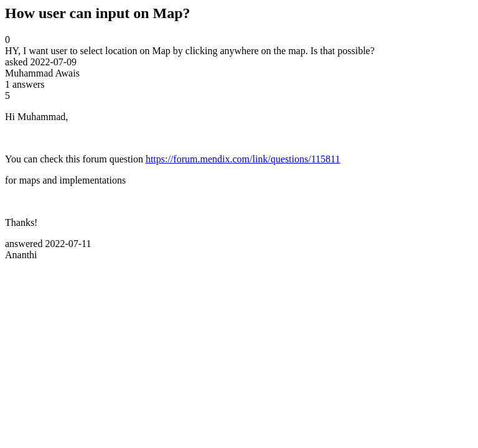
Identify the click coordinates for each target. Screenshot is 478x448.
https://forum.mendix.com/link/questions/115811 (243, 159)
